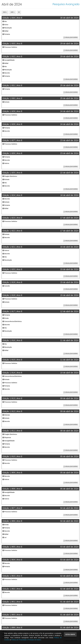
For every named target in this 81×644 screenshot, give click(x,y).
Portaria (6, 34)
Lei (4, 537)
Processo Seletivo (10, 47)
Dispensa (7, 437)
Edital (5, 31)
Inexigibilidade (9, 60)
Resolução (7, 28)
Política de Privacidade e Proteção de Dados (26, 640)
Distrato (6, 415)
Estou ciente (70, 634)
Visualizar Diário (71, 37)
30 (19, 12)
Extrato (6, 102)
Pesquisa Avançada (66, 4)
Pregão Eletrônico (10, 176)
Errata (6, 318)
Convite (6, 286)
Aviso (5, 25)
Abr (13, 12)
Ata (5, 21)
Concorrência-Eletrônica (12, 321)
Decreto (6, 73)
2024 (5, 12)
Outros (6, 163)
